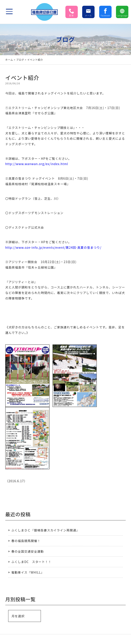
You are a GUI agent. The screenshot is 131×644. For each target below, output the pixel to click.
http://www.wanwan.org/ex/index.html (37, 164)
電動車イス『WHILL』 (28, 572)
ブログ (20, 60)
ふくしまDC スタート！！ (31, 562)
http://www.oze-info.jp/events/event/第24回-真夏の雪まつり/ (53, 247)
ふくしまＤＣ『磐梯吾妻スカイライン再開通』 (45, 530)
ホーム (9, 60)
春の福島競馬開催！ (26, 541)
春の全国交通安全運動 (28, 551)
